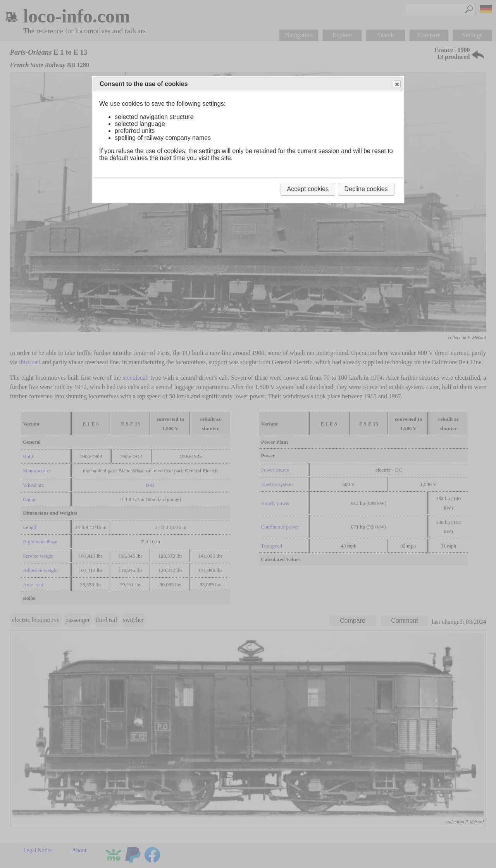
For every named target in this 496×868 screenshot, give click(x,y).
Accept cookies (308, 189)
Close (396, 84)
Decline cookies (366, 189)
